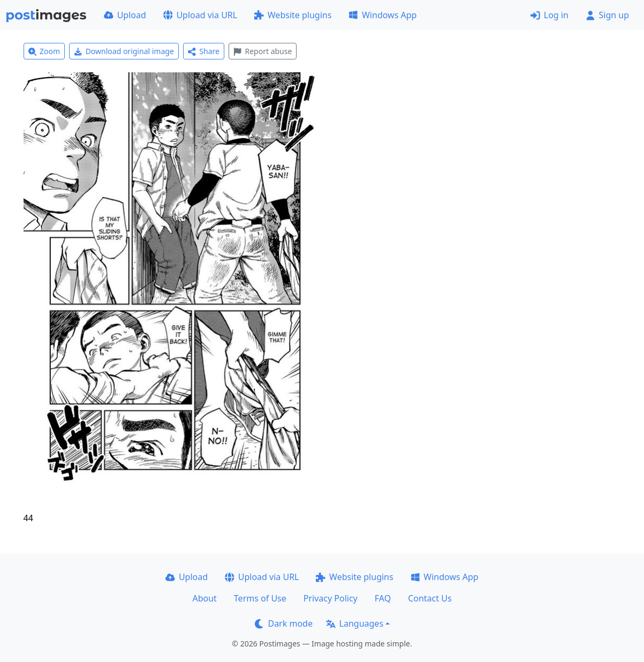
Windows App (382, 15)
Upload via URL (200, 15)
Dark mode (284, 623)
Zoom (44, 51)
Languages (355, 623)
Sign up (607, 15)
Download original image (124, 51)
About (204, 598)
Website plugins (293, 15)
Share (204, 51)
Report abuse (263, 51)
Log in (550, 15)
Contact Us (430, 598)
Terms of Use (260, 598)
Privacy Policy (331, 598)
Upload (125, 15)
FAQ (383, 598)
